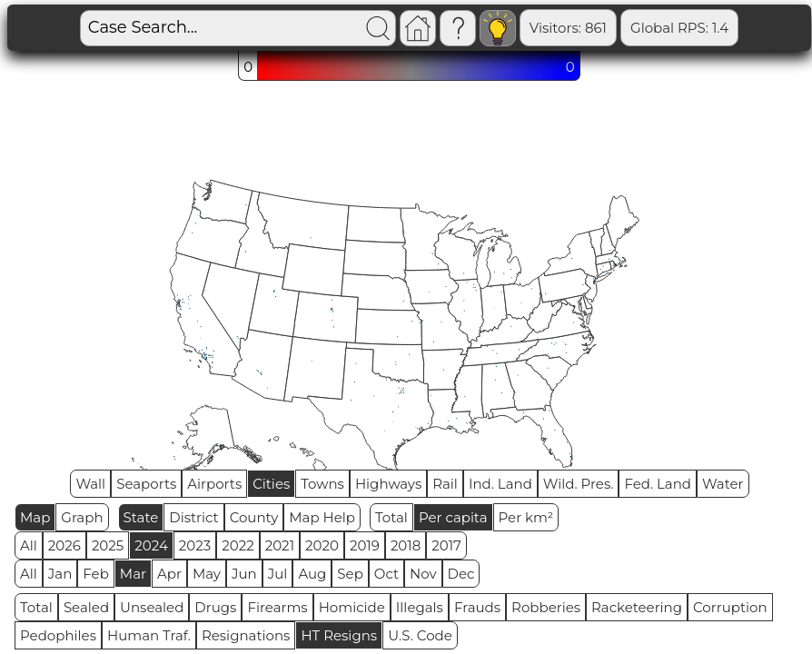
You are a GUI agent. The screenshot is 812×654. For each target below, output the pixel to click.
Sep (350, 574)
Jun (244, 574)
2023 (195, 545)
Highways (388, 484)
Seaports (146, 484)
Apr (169, 574)
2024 (151, 545)
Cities (271, 484)
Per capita (453, 517)
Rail (445, 484)
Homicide (352, 607)
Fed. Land (658, 484)
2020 (322, 545)
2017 (446, 545)
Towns (322, 484)
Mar (133, 574)
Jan (60, 574)
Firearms (277, 607)
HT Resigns (339, 635)
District (193, 517)
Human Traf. (149, 635)
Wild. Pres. (579, 484)
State (141, 517)
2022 (238, 545)
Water (723, 484)
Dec (461, 574)
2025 (108, 545)
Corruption (730, 607)
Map (35, 517)
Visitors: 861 (505, 28)
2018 (406, 545)
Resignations (246, 635)
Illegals (420, 607)
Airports (214, 484)
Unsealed (152, 607)
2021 (280, 545)
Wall (90, 484)
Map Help (322, 517)
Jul (278, 574)
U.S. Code (420, 635)
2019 (365, 545)
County (254, 517)
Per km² (526, 517)
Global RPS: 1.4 (618, 28)
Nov (423, 574)
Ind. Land (500, 484)
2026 (64, 545)
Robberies (546, 607)
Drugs (215, 607)
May (207, 574)
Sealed (86, 607)
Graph (82, 517)
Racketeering (637, 607)
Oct (386, 574)
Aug (312, 574)
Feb (95, 574)
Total (391, 517)
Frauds (477, 607)
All (29, 545)
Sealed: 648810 (741, 28)
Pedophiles (58, 635)
